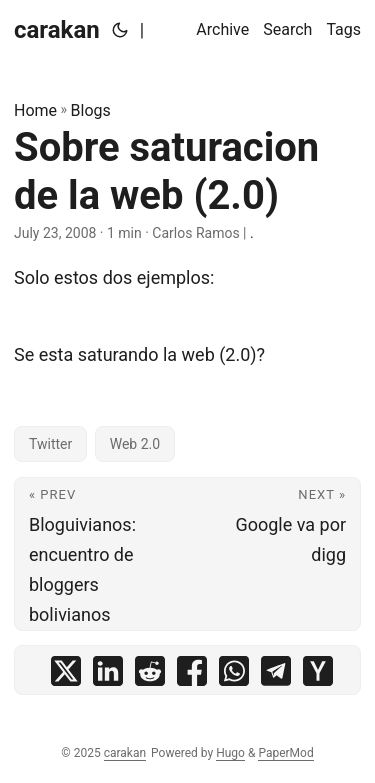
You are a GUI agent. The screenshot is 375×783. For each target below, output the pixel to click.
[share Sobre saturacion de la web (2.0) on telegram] (276, 675)
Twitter (50, 444)
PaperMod (285, 753)
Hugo (230, 753)
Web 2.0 (135, 444)
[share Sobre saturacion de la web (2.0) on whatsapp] (234, 675)
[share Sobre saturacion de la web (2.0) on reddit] (150, 675)
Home (35, 110)
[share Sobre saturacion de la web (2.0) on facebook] (192, 675)
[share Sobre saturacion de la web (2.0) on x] (66, 675)
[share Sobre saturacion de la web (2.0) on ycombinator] (318, 675)
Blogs (91, 110)
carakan (57, 30)
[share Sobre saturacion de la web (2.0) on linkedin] (108, 675)
